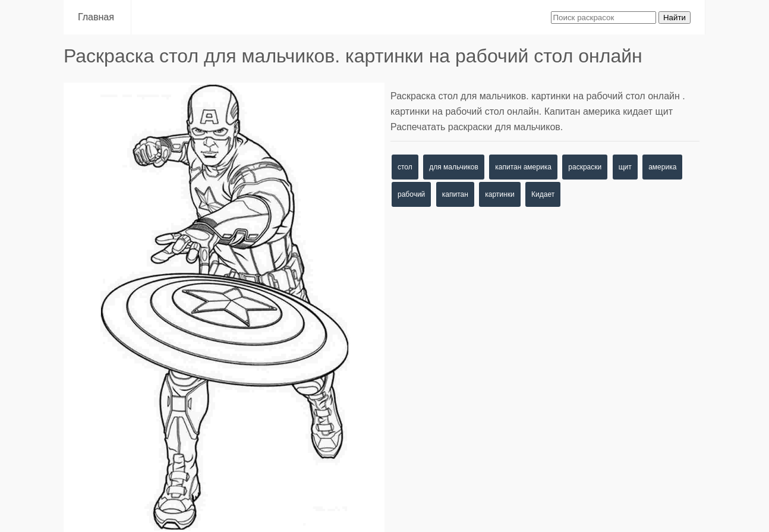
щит (625, 167)
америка (662, 167)
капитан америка (523, 167)
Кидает (543, 194)
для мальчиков (454, 167)
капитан (455, 194)
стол (405, 167)
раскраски (585, 167)
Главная (97, 17)
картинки (499, 194)
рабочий (411, 194)
